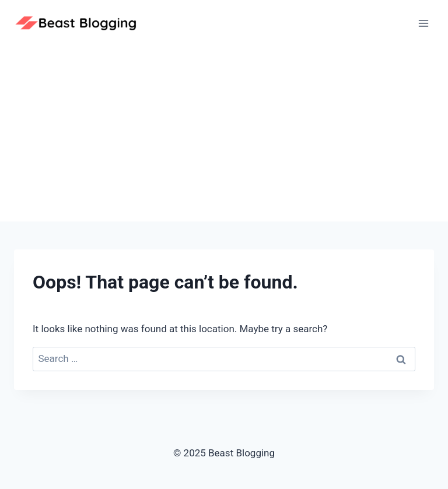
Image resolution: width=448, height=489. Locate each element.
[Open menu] (423, 23)
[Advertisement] (224, 134)
